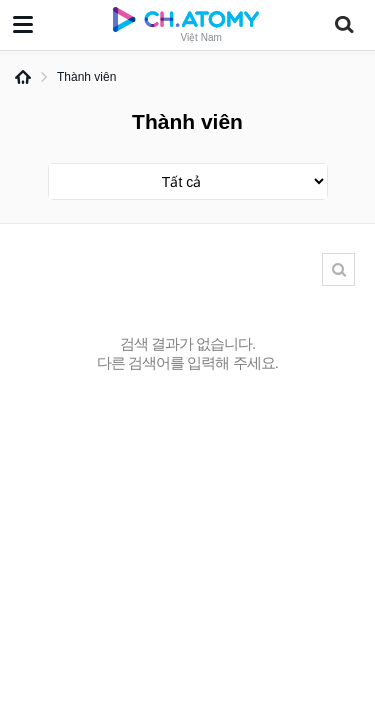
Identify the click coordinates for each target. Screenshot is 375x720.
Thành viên (86, 77)
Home (23, 77)
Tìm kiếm (338, 269)
